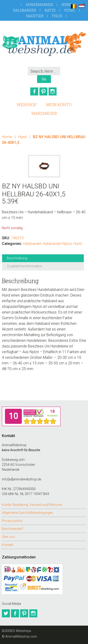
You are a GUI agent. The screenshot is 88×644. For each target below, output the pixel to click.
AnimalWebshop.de (44, 44)
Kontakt (8, 545)
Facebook (34, 91)
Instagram (53, 91)
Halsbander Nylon (57, 244)
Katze (50, 10)
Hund (66, 5)
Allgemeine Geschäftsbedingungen (27, 513)
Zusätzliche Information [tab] (25, 266)
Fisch (57, 16)
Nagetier (35, 16)
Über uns (8, 537)
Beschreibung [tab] (17, 258)
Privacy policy (12, 521)
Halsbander (25, 10)
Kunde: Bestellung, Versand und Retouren (32, 505)
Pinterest (43, 91)
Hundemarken (39, 5)
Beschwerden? (13, 529)
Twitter (6, 613)
